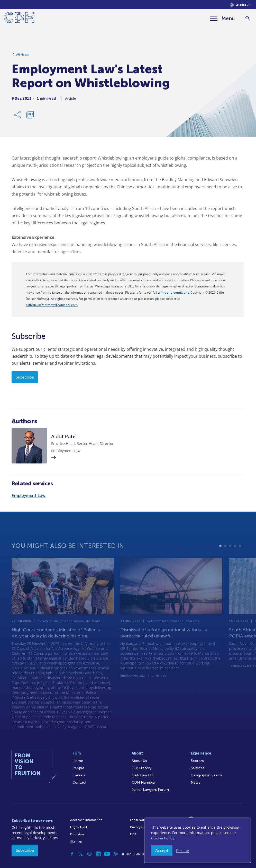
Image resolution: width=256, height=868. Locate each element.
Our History (141, 768)
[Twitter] (81, 854)
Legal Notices (140, 820)
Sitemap (76, 841)
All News (22, 57)
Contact (80, 782)
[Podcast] (116, 854)
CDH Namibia (143, 782)
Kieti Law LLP (143, 775)
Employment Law (29, 496)
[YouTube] (107, 854)
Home (78, 761)
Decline (182, 851)
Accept (162, 851)
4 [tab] (235, 560)
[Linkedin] (98, 854)
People (78, 768)
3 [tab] (230, 560)
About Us (139, 761)
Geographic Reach (206, 775)
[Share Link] (18, 117)
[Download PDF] (30, 117)
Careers (79, 775)
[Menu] (222, 18)
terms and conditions (173, 293)
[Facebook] (72, 854)
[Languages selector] (240, 5)
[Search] (248, 18)
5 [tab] (240, 560)
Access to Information (86, 820)
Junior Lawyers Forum (150, 790)
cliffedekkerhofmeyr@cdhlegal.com (52, 305)
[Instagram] (89, 854)
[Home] (19, 18)
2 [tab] (225, 560)
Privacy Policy (140, 827)
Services (198, 768)
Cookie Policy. (163, 838)
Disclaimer (78, 834)
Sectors (197, 761)
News (195, 782)
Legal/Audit (79, 827)
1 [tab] (220, 560)
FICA (133, 834)
